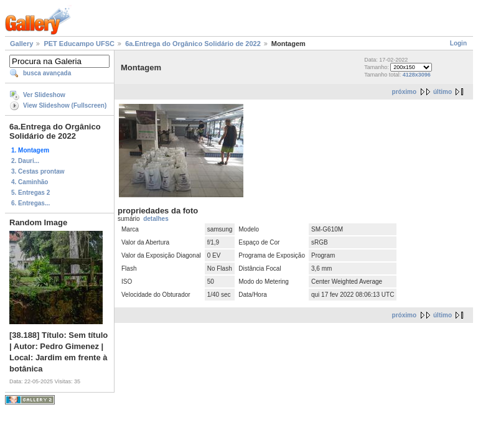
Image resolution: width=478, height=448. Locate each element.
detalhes (156, 219)
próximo (404, 92)
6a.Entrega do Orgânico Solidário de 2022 (193, 44)
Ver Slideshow (44, 95)
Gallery (21, 44)
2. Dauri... (25, 161)
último (443, 92)
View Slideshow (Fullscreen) (65, 105)
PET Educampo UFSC (79, 44)
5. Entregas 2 (30, 193)
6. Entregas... (30, 203)
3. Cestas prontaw (38, 171)
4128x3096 (417, 75)
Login (458, 43)
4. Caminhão (30, 182)
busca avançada (47, 73)
